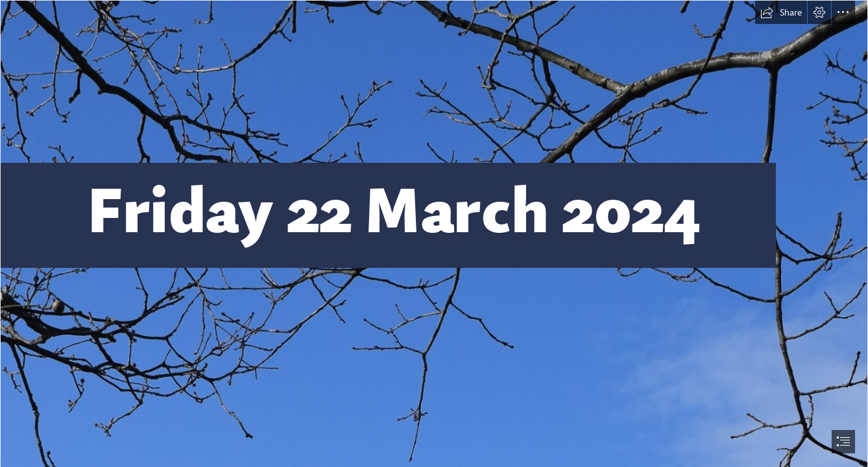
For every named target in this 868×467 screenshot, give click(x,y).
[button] (781, 12)
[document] (434, 233)
